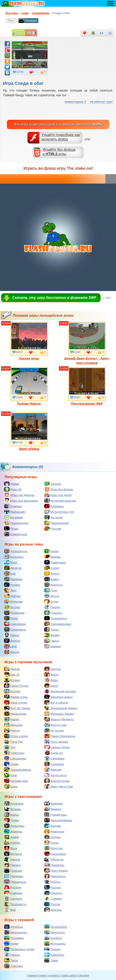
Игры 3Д (13, 489)
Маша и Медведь (59, 719)
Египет (52, 568)
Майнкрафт (15, 512)
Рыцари (53, 887)
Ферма (52, 635)
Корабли (53, 938)
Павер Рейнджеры (60, 736)
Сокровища (15, 624)
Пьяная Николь (29, 386)
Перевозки (14, 613)
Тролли (52, 904)
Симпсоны (14, 753)
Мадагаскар (15, 714)
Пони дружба (56, 742)
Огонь (51, 601)
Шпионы (53, 910)
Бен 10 (12, 674)
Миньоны (13, 725)
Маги (10, 848)
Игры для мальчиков (21, 501)
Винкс (51, 680)
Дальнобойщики (58, 820)
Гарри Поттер (16, 686)
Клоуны (52, 837)
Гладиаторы (55, 815)
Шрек (11, 786)
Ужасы (12, 635)
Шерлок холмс (57, 781)
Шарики (53, 646)
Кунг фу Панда (17, 708)
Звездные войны (58, 697)
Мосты (52, 596)
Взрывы (53, 557)
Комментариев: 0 (75, 102)
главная (32, 976)
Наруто (12, 730)
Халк (10, 775)
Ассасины (14, 803)
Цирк (10, 646)
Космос (12, 585)
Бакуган (53, 669)
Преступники (56, 871)
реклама (84, 976)
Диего (51, 686)
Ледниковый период (61, 708)
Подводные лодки (19, 949)
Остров (12, 607)
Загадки (53, 484)
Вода (10, 562)
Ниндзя (12, 859)
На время (14, 517)
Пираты (12, 865)
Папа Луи (13, 742)
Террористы (15, 904)
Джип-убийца (29, 431)
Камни (52, 579)
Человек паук (16, 781)
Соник (11, 764)
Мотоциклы (55, 944)
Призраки (13, 876)
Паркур (52, 607)
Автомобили (56, 927)
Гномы (11, 820)
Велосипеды (16, 932)
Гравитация (55, 562)
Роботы (52, 882)
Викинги (53, 809)
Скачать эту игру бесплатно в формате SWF (54, 298)
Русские (53, 529)
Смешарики (15, 758)
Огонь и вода (16, 736)
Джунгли (13, 568)
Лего (10, 590)
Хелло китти (56, 775)
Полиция (28, 21)
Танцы (52, 629)
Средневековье (58, 624)
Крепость (54, 585)
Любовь (12, 596)
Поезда (52, 949)
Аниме (11, 484)
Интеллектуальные (60, 501)
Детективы (14, 826)
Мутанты (13, 854)
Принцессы (55, 876)
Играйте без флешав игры (59, 152)
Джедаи (53, 826)
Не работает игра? (101, 102)
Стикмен (53, 899)
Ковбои (12, 843)
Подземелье (56, 618)
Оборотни (54, 859)
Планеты (53, 613)
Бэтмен (12, 680)
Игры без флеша (59, 489)
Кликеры (13, 506)
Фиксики (53, 770)
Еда (10, 573)
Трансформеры (18, 770)
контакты (54, 976)
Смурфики (54, 758)
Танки (51, 960)
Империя (13, 579)
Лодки (11, 944)
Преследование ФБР (87, 386)
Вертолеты (55, 932)
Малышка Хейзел (59, 714)
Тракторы (13, 966)
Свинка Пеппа (57, 747)
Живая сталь (16, 697)
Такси (11, 960)
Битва (51, 551)
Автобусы (14, 927)
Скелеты (53, 893)
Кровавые (54, 506)
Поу (10, 747)
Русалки (13, 887)
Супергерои (15, 629)
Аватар (12, 669)
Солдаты (13, 899)
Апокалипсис (16, 551)
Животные (54, 831)
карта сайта (69, 976)
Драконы (13, 831)
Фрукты (12, 641)
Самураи (13, 893)
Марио (12, 719)
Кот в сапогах (56, 702)
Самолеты (54, 955)
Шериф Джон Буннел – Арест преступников (87, 343)
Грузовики (14, 938)
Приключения (56, 523)
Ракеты (12, 955)
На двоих (54, 517)
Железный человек (60, 691)
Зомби (11, 837)
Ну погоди (54, 730)
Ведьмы (12, 809)
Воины (12, 815)
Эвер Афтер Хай (58, 786)
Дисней (12, 691)
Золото (52, 573)
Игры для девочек (19, 495)
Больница (14, 557)
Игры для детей (58, 495)
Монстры (53, 848)
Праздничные (16, 523)
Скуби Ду (54, 753)
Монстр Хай (55, 725)
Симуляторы (16, 534)
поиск (42, 976)
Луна (51, 590)
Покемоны (54, 865)
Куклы (51, 843)
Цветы (52, 641)
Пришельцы (15, 882)
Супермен (54, 764)
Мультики (13, 601)
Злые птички (16, 702)
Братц (51, 674)
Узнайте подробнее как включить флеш (61, 137)
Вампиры (54, 803)
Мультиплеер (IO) (59, 512)
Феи (10, 910)
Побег (11, 618)
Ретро (11, 529)
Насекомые (55, 854)
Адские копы (29, 341)
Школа (12, 652)
